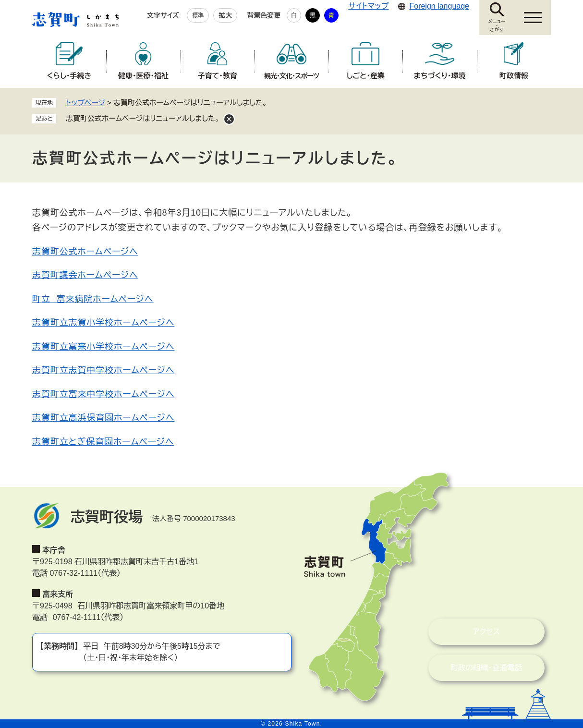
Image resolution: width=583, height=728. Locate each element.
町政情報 (514, 76)
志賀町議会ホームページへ (85, 275)
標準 (198, 15)
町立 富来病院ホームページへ (93, 299)
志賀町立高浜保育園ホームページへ (103, 418)
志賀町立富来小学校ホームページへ (103, 347)
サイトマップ (368, 6)
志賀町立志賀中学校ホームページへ (103, 370)
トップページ (85, 103)
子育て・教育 (218, 76)
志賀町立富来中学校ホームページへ (103, 394)
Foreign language (439, 6)
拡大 (225, 15)
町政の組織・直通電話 (473, 668)
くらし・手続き (69, 76)
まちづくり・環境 (440, 76)
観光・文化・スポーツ (291, 76)
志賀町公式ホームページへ (85, 252)
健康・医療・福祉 (143, 76)
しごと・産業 (366, 76)
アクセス (473, 632)
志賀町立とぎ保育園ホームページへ (103, 442)
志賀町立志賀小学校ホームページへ (103, 323)
